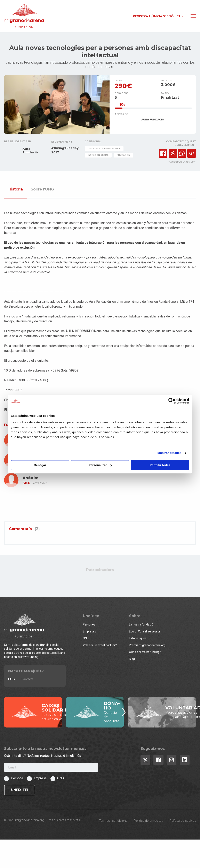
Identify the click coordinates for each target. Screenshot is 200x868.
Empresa (40, 779)
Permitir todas (160, 465)
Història (15, 190)
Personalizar (100, 465)
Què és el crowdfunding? (145, 653)
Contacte (27, 680)
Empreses (89, 632)
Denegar (40, 465)
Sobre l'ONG (42, 190)
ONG (86, 639)
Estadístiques (138, 639)
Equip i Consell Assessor (145, 632)
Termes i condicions (113, 822)
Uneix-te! (20, 791)
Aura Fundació (30, 151)
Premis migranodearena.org (147, 646)
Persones (89, 625)
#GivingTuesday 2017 (65, 151)
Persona (17, 779)
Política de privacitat (148, 822)
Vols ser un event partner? (100, 646)
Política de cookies (183, 822)
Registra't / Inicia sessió (153, 16)
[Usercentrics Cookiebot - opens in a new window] (171, 401)
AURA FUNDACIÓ (153, 120)
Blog (132, 660)
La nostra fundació (141, 625)
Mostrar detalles (169, 453)
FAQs (12, 680)
